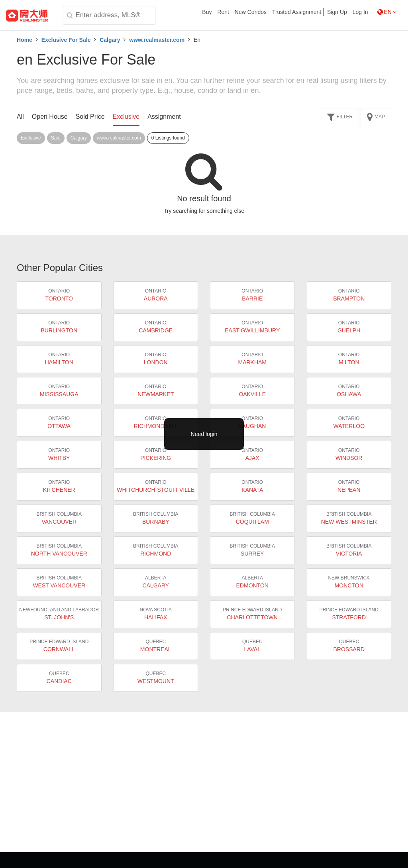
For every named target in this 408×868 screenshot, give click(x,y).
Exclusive (126, 117)
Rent (223, 12)
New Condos (251, 12)
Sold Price (90, 117)
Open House (50, 117)
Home (25, 40)
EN (387, 12)
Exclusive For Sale (66, 40)
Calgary (110, 40)
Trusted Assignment (297, 12)
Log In (360, 12)
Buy (207, 12)
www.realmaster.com (157, 40)
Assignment (164, 117)
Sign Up (337, 12)
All (20, 117)
